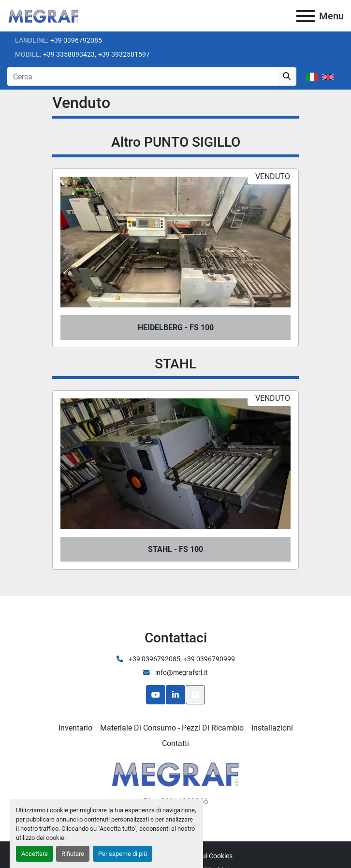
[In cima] (195, 695)
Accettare (35, 854)
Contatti (175, 743)
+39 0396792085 (76, 40)
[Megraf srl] (176, 773)
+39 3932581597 (124, 54)
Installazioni (272, 728)
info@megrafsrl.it (181, 672)
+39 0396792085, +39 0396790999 (181, 659)
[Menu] (306, 16)
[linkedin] (175, 695)
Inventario (75, 728)
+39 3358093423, (70, 54)
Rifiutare (73, 854)
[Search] (142, 76)
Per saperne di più (123, 854)
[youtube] (156, 695)
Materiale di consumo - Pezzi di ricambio (172, 728)
